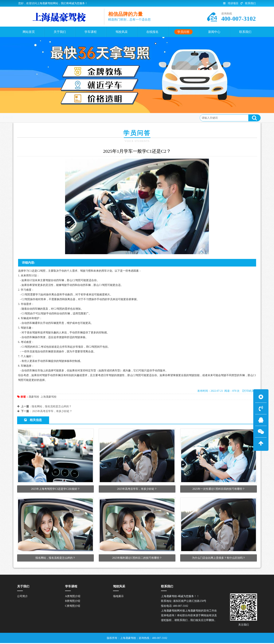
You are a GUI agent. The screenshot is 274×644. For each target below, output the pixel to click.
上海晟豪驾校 (49, 397)
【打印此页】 (249, 391)
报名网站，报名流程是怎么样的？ (52, 406)
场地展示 (118, 597)
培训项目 (231, 3)
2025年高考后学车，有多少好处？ (52, 411)
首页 (33, 118)
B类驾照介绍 (73, 602)
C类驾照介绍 (73, 607)
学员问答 (46, 118)
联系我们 (248, 3)
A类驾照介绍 (73, 597)
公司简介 (22, 597)
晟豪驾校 (34, 397)
